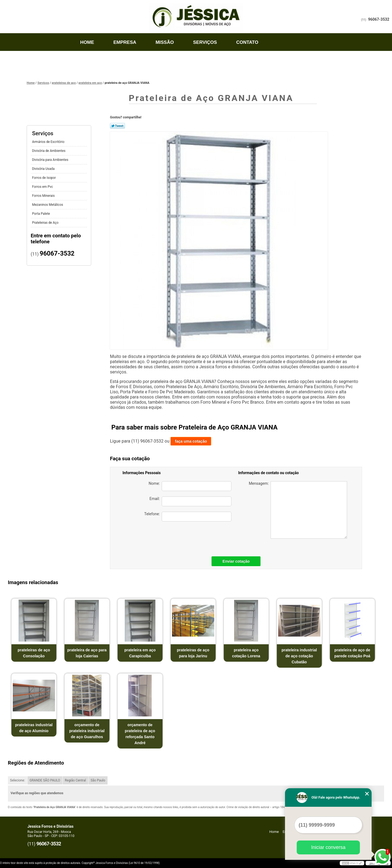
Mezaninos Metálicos (48, 205)
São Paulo (98, 780)
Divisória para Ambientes (51, 160)
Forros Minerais (44, 196)
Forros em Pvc (43, 187)
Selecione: (18, 780)
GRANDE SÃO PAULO (45, 780)
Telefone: (188, 517)
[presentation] (193, 538)
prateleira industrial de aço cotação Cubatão (299, 656)
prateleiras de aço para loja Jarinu (193, 653)
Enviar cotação (236, 561)
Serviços (205, 42)
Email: (190, 501)
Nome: (190, 486)
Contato (247, 42)
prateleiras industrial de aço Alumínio (34, 728)
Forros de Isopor (44, 178)
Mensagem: (298, 510)
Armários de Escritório (49, 142)
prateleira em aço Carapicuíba (140, 653)
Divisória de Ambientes (49, 151)
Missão (165, 42)
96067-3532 (379, 19)
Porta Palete (42, 214)
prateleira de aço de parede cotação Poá (352, 653)
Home (87, 42)
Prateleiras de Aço (46, 223)
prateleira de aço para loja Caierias (87, 653)
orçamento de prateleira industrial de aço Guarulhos (87, 731)
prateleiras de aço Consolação (34, 653)
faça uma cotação (191, 441)
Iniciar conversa (328, 847)
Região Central (75, 780)
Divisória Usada (44, 169)
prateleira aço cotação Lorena (246, 653)
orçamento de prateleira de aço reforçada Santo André (140, 734)
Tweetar (117, 126)
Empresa (125, 42)
